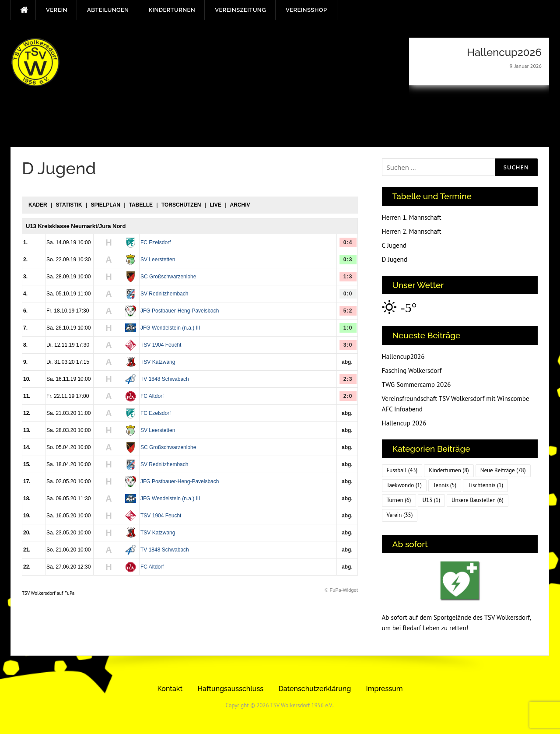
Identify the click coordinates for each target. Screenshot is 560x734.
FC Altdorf (152, 396)
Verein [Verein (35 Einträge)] (400, 515)
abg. (347, 362)
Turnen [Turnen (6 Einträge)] (399, 500)
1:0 (348, 328)
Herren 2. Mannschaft (412, 231)
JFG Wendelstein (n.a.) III (170, 328)
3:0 (348, 345)
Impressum (385, 689)
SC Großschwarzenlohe (168, 277)
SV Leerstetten (158, 260)
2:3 (348, 379)
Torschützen (181, 205)
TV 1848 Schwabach (165, 379)
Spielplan (105, 205)
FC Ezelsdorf (156, 242)
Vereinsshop (306, 10)
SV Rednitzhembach (164, 294)
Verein (57, 10)
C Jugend (394, 245)
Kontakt (170, 689)
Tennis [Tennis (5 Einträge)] (445, 485)
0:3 (348, 260)
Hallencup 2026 (404, 423)
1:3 (348, 277)
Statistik (69, 205)
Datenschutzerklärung (315, 689)
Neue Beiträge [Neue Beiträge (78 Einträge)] (503, 470)
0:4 (348, 242)
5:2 (348, 311)
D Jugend (395, 259)
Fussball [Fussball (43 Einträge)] (402, 470)
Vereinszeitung (240, 10)
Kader (38, 205)
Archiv (240, 205)
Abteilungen (108, 10)
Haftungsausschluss (230, 689)
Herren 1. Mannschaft (412, 217)
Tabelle (141, 205)
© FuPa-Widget (341, 590)
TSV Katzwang (158, 362)
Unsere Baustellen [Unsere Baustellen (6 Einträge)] (478, 500)
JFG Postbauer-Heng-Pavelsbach (180, 311)
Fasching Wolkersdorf (412, 371)
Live (215, 205)
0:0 (348, 294)
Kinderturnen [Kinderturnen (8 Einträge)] (449, 470)
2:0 (348, 396)
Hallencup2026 (403, 356)
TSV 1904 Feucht (161, 345)
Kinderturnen (172, 10)
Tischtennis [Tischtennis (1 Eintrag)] (485, 485)
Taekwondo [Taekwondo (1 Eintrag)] (404, 485)
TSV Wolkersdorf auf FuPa (48, 593)
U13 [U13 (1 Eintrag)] (432, 500)
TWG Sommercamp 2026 (416, 385)
